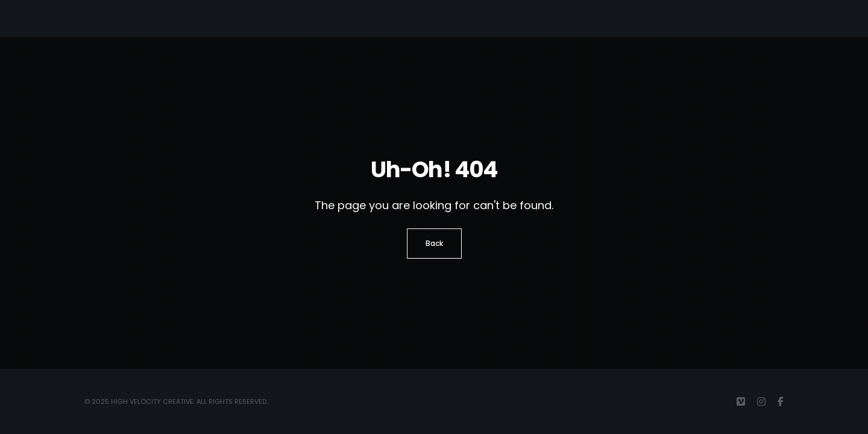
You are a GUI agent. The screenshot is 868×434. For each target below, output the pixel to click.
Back (434, 243)
